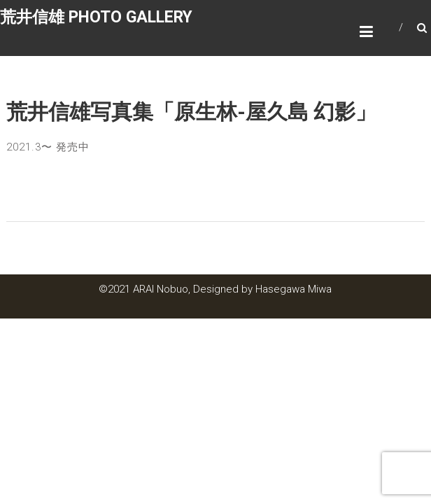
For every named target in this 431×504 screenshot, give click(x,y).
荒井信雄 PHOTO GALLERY (96, 17)
